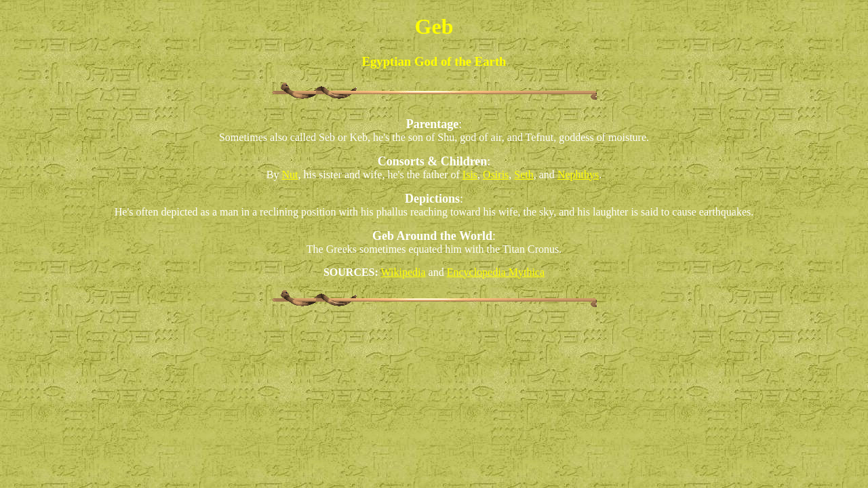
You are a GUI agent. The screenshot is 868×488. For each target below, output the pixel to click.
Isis (470, 175)
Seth (524, 175)
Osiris (496, 175)
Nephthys (578, 175)
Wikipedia (403, 272)
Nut (290, 175)
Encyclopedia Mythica (496, 272)
